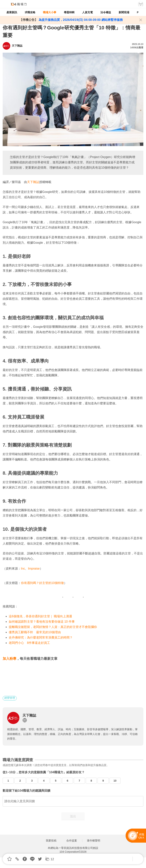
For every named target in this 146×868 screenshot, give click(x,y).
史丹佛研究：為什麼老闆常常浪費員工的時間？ (41, 637)
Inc (23, 569)
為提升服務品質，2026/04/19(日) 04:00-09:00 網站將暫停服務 (80, 20)
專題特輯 (69, 12)
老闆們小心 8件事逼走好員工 (29, 643)
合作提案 (72, 841)
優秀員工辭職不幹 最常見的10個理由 (35, 632)
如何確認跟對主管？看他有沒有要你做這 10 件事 (42, 622)
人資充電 (87, 12)
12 (52, 859)
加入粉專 (10, 659)
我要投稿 (51, 841)
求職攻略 (30, 12)
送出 (73, 816)
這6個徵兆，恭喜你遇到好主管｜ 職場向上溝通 (40, 616)
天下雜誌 (33, 182)
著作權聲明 (94, 841)
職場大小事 (50, 12)
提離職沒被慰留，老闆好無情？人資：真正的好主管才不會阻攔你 (53, 627)
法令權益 (106, 12)
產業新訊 (12, 12)
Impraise (34, 569)
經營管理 (10, 698)
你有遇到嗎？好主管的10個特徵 (42, 583)
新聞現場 (124, 12)
